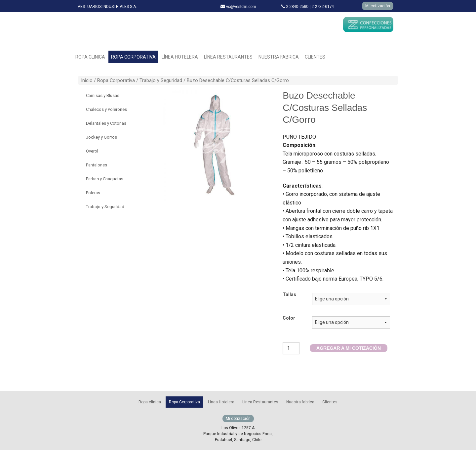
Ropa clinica (90, 57)
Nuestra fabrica (279, 57)
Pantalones (97, 165)
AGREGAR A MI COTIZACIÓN (349, 348)
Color (289, 318)
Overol (92, 151)
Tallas (289, 294)
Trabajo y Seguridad (161, 80)
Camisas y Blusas (103, 95)
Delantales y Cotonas (106, 123)
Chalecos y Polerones (106, 109)
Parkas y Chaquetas (105, 179)
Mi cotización (378, 6)
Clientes (315, 57)
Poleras (93, 193)
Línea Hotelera (180, 57)
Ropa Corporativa (133, 57)
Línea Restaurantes (228, 57)
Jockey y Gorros (101, 137)
